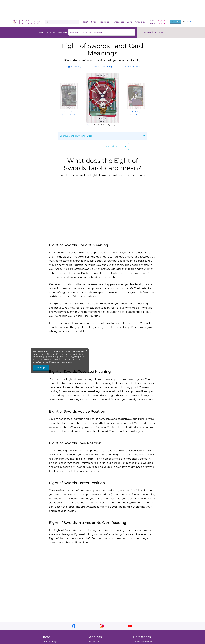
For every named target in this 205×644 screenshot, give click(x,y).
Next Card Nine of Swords (136, 112)
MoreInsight (151, 22)
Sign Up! (176, 22)
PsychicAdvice (162, 22)
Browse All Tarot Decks (154, 32)
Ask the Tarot (94, 642)
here (66, 359)
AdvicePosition (132, 67)
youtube (130, 626)
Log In (189, 22)
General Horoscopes (143, 642)
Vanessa (90, 125)
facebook (74, 626)
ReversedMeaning (102, 67)
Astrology (140, 22)
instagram (102, 626)
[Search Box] (62, 22)
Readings (104, 22)
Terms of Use (65, 362)
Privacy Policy (48, 362)
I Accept (41, 368)
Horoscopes (118, 22)
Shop (94, 22)
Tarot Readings (50, 642)
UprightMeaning (73, 67)
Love (129, 22)
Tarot (85, 22)
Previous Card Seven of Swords (69, 112)
